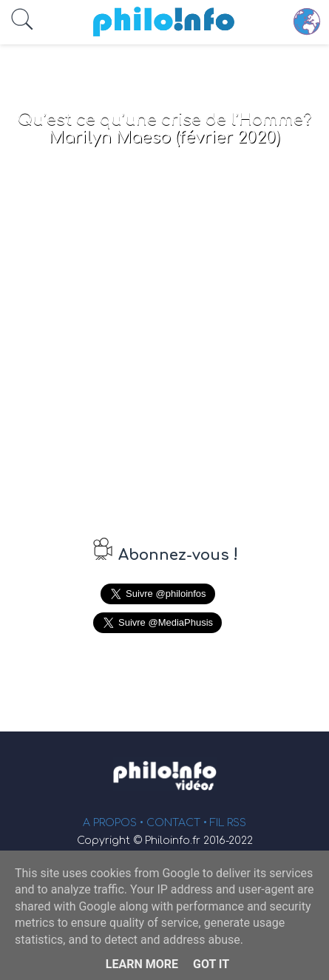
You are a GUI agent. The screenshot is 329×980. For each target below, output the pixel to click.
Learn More (142, 964)
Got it (211, 964)
